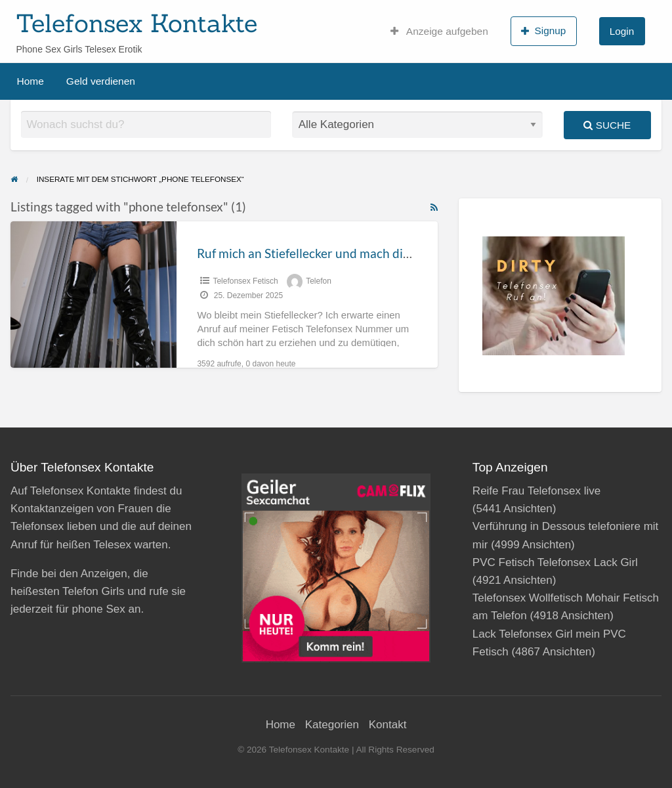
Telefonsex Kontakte (136, 23)
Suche (607, 125)
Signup (543, 31)
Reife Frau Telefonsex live (536, 491)
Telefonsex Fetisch (245, 281)
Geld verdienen (101, 81)
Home (31, 81)
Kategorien (332, 725)
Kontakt (388, 725)
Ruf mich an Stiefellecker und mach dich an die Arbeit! (346, 253)
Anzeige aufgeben (439, 31)
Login (622, 31)
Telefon (319, 281)
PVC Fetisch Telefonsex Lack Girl (555, 562)
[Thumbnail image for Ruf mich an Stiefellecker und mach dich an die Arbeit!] (94, 295)
